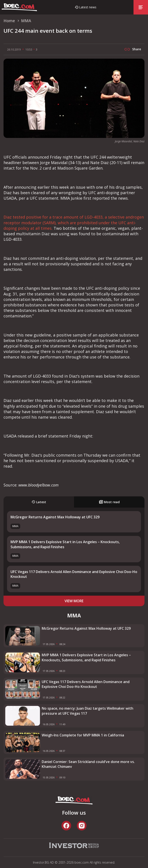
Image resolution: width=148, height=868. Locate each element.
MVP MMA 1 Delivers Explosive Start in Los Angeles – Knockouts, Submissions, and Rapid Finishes (86, 657)
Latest (39, 502)
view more (74, 601)
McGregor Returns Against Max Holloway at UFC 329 (55, 517)
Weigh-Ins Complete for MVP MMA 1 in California (83, 735)
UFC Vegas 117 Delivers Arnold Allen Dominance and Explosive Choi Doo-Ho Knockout (86, 684)
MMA (15, 526)
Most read (109, 502)
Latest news (88, 7)
